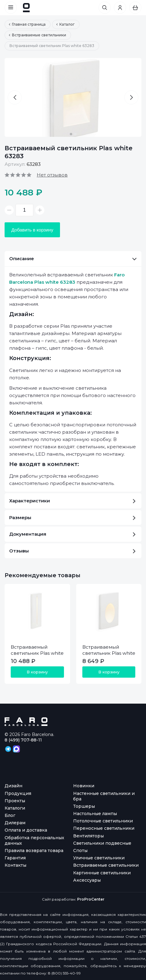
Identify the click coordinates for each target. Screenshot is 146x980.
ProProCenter (91, 899)
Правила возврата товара (34, 851)
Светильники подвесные (102, 843)
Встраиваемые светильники (106, 865)
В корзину (37, 672)
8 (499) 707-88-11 (23, 740)
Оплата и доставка (26, 830)
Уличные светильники (99, 858)
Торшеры (84, 806)
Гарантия (15, 858)
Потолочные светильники (103, 821)
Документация (72, 534)
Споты (80, 851)
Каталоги (15, 808)
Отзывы (72, 551)
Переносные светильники (104, 828)
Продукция (18, 793)
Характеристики (72, 501)
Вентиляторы (88, 836)
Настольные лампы (95, 814)
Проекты (15, 801)
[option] (73, 97)
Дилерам (15, 823)
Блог (10, 815)
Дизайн (13, 786)
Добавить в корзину (32, 230)
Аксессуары (87, 880)
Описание (73, 259)
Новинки (84, 786)
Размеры (72, 517)
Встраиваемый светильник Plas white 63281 (109, 653)
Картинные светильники (102, 873)
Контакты (15, 865)
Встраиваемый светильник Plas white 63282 (37, 653)
